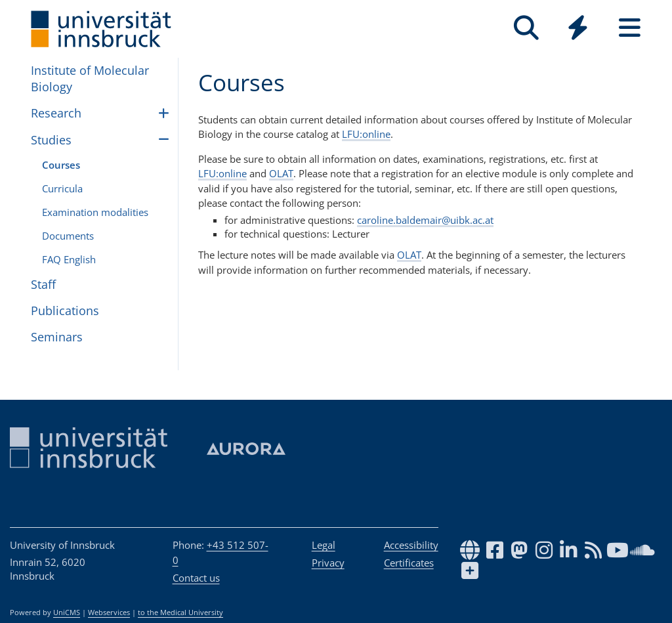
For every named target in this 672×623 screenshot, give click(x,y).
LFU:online (366, 134)
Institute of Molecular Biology (90, 78)
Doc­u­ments (68, 236)
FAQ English (69, 259)
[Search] (526, 28)
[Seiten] (630, 28)
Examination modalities (95, 212)
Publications (65, 311)
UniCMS (67, 612)
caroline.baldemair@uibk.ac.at (425, 220)
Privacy (328, 563)
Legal (324, 545)
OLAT (281, 173)
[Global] (578, 29)
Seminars (57, 337)
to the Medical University (180, 612)
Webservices (109, 612)
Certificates (409, 563)
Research (56, 113)
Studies (51, 140)
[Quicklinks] (578, 28)
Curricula (62, 188)
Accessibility (411, 545)
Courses (61, 165)
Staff (43, 284)
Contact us (196, 578)
